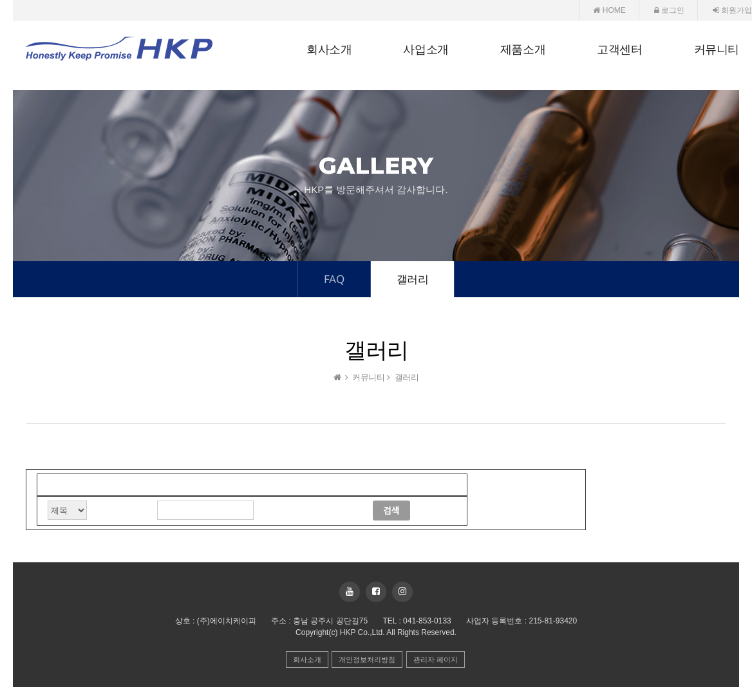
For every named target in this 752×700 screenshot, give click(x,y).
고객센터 (619, 50)
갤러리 (413, 279)
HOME (609, 10)
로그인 (669, 10)
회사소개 (329, 50)
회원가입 (732, 10)
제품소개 (523, 50)
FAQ (334, 279)
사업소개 (426, 50)
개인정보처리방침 (367, 659)
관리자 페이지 (436, 659)
